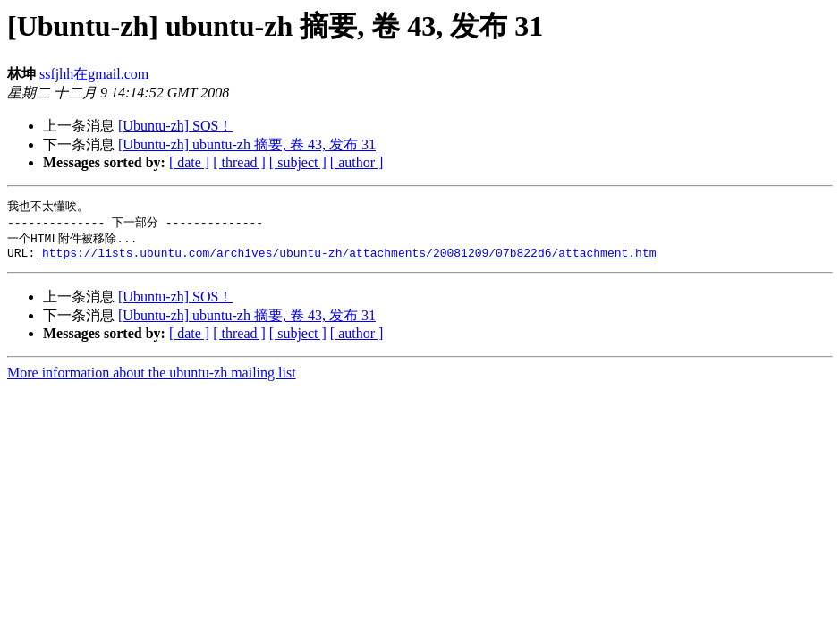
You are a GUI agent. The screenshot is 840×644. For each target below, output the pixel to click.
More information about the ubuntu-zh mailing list (152, 378)
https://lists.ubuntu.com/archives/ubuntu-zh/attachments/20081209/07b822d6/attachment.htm (349, 258)
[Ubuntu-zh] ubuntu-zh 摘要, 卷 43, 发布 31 (247, 144)
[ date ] (189, 162)
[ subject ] (298, 162)
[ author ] (357, 162)
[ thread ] (239, 162)
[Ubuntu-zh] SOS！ (175, 126)
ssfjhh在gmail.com (94, 74)
